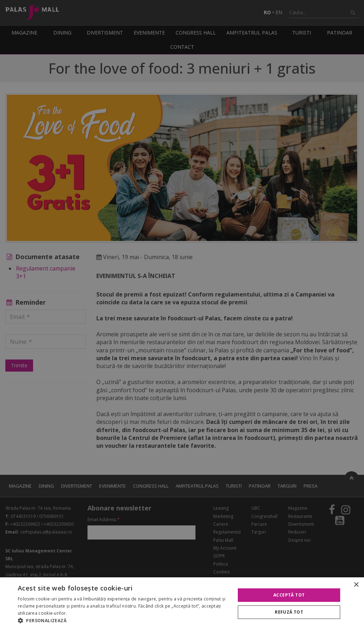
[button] (123, 621)
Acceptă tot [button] (289, 595)
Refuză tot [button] (289, 612)
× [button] (356, 585)
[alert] (182, 315)
